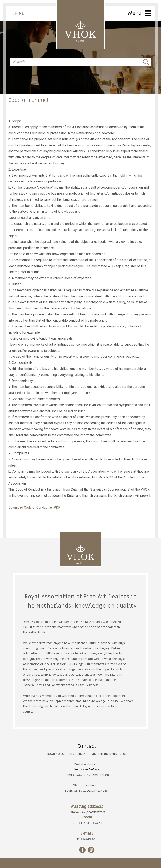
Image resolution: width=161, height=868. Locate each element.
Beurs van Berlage (87, 770)
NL (21, 14)
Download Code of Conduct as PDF (34, 508)
